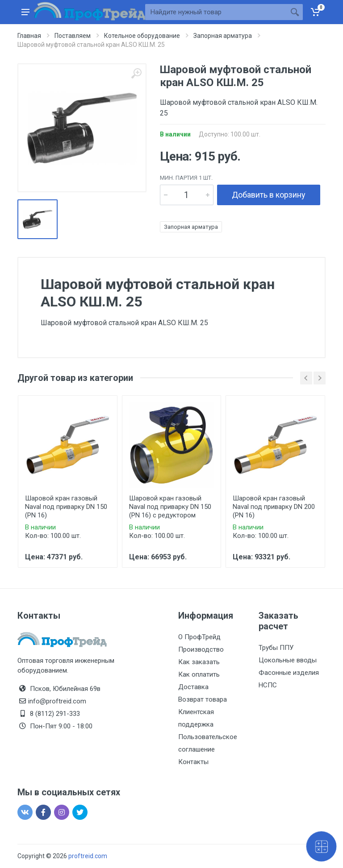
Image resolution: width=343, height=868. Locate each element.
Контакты (193, 762)
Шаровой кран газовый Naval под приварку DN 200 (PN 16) (274, 507)
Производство (201, 649)
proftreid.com (88, 856)
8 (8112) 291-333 (55, 714)
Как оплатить (199, 674)
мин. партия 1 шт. (186, 178)
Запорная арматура (191, 227)
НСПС (268, 685)
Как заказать (199, 662)
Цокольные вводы (288, 660)
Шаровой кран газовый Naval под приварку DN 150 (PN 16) (66, 507)
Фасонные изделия (289, 673)
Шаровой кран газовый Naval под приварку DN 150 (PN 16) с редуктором (170, 507)
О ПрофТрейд (199, 637)
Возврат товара (203, 699)
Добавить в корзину (269, 195)
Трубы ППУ (276, 648)
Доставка (193, 687)
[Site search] (216, 12)
